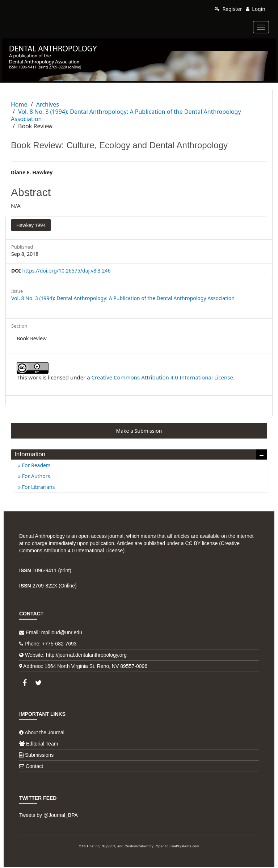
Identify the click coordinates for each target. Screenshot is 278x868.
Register (228, 9)
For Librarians (38, 487)
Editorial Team (42, 744)
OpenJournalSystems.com (178, 846)
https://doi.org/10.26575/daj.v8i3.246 (66, 271)
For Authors (35, 476)
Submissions (39, 755)
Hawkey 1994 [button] (31, 225)
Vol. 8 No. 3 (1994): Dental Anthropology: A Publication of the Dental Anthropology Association (126, 115)
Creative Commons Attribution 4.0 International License (162, 377)
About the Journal (45, 732)
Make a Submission (139, 431)
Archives (48, 104)
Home (19, 104)
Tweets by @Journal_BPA (49, 815)
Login (256, 9)
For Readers (35, 465)
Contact (34, 766)
